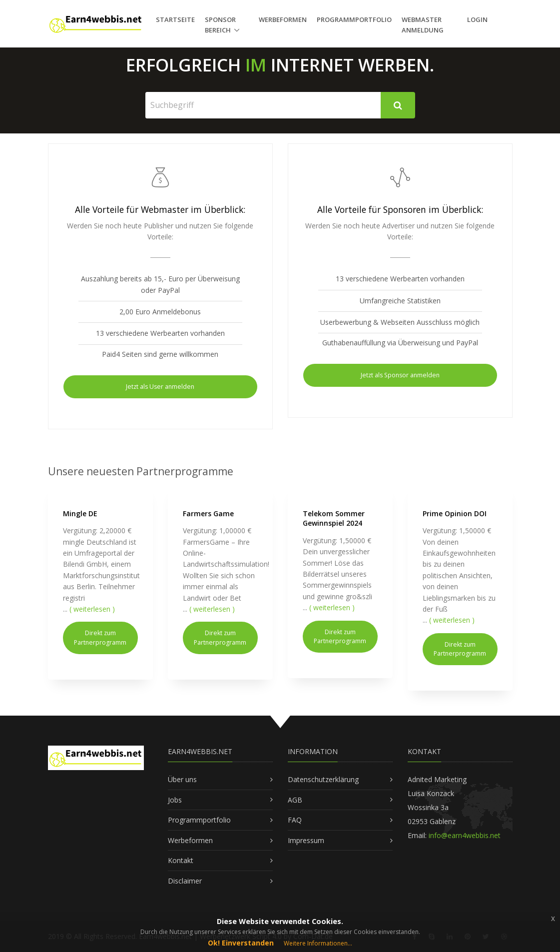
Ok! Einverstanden (241, 943)
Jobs (175, 800)
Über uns (182, 779)
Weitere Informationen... (318, 943)
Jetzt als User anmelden (160, 387)
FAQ (295, 820)
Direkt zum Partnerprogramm (100, 637)
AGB (295, 800)
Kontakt (181, 860)
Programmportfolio (354, 19)
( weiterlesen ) (92, 609)
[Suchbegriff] (263, 105)
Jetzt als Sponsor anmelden (400, 375)
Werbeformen (283, 19)
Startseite (175, 19)
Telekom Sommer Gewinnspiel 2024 (334, 518)
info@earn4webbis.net (465, 835)
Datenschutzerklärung (323, 779)
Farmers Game (208, 513)
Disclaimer (185, 881)
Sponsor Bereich (220, 25)
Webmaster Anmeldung (423, 25)
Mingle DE (80, 513)
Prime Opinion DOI (455, 513)
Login (477, 19)
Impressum (306, 840)
